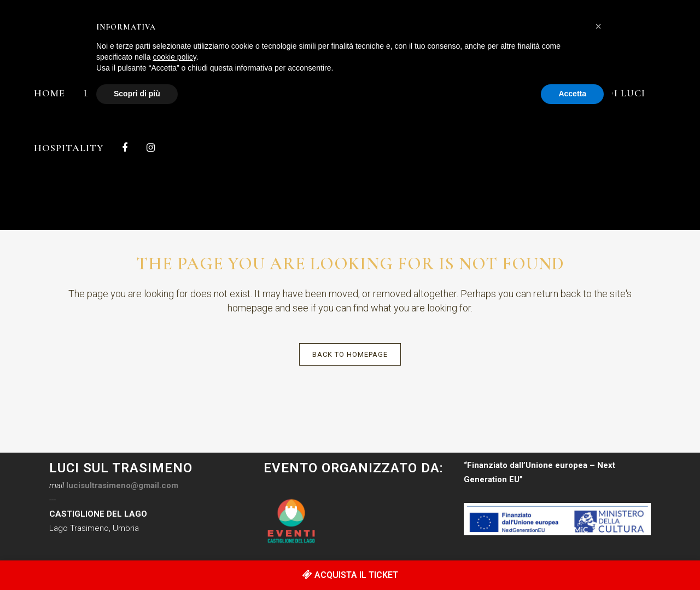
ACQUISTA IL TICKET (350, 575)
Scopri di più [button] (137, 94)
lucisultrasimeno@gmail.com (122, 485)
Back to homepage (350, 354)
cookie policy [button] (175, 57)
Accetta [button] (572, 94)
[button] (598, 26)
